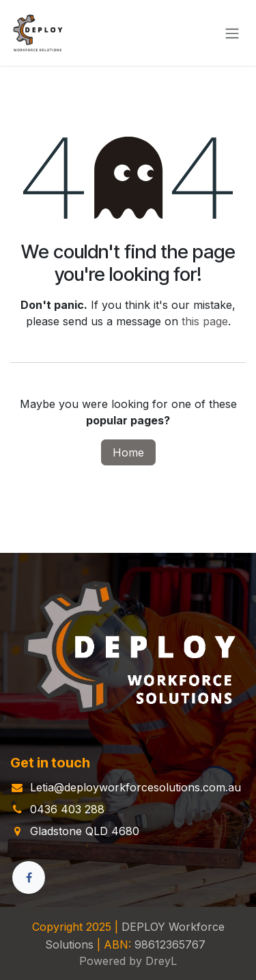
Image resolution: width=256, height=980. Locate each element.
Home (128, 452)
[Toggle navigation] (232, 33)
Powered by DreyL (128, 961)
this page (205, 321)
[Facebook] (29, 877)
